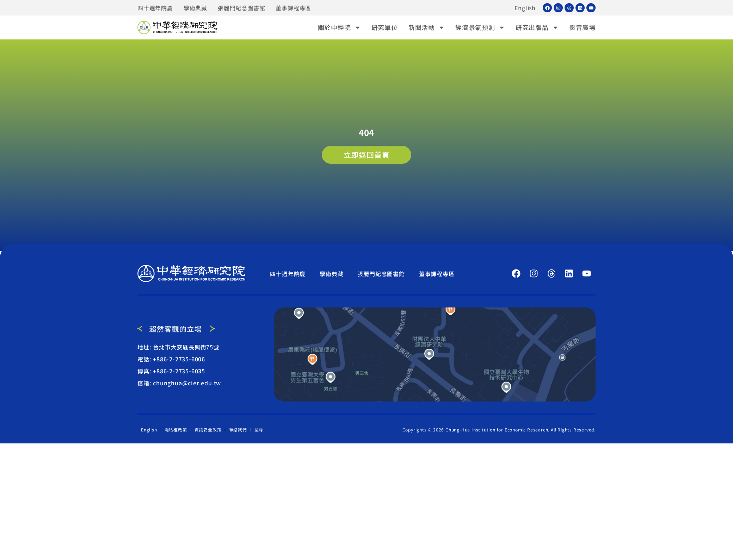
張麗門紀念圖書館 (241, 8)
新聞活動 (427, 27)
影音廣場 (582, 27)
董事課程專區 (293, 8)
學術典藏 (195, 8)
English (525, 8)
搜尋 (259, 430)
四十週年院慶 (155, 8)
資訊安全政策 (208, 430)
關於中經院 (339, 27)
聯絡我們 (238, 430)
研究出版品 (537, 27)
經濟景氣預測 (480, 27)
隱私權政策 (176, 430)
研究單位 (385, 27)
